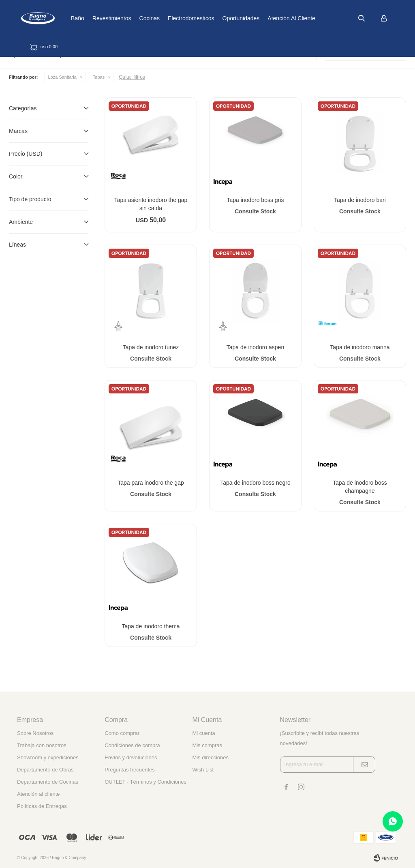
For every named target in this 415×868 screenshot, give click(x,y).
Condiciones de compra (132, 745)
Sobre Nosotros (35, 733)
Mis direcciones (210, 757)
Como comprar (122, 733)
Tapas (99, 77)
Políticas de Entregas (42, 806)
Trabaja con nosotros (42, 745)
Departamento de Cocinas (48, 782)
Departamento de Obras (45, 770)
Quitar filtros (132, 77)
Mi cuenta (203, 733)
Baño (106, 18)
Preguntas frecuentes (130, 770)
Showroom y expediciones (48, 757)
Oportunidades (269, 18)
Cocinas (178, 18)
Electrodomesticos (219, 18)
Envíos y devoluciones (131, 757)
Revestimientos (140, 18)
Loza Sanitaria (62, 77)
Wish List (203, 770)
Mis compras (207, 745)
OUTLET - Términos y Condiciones (145, 782)
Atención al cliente (320, 18)
